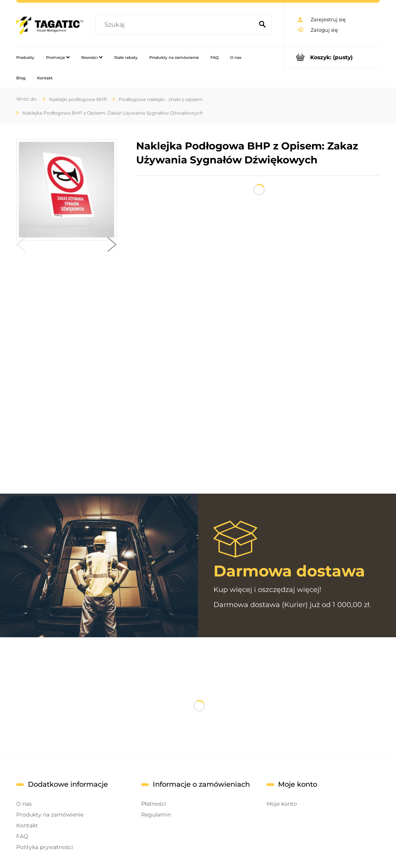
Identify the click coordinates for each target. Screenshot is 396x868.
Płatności (154, 804)
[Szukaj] (262, 25)
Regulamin (156, 815)
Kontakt (27, 825)
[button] (21, 246)
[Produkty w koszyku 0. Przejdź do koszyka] (332, 57)
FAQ (22, 836)
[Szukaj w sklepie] (176, 25)
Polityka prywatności (45, 847)
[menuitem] (25, 57)
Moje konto (282, 804)
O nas (24, 804)
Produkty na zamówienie (50, 815)
